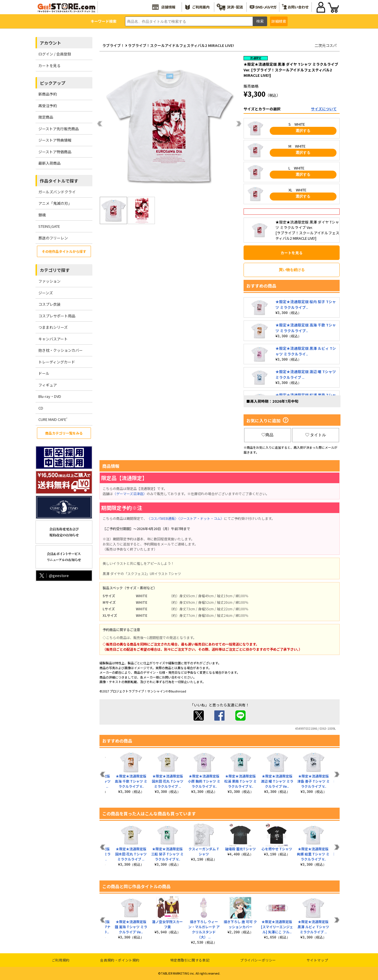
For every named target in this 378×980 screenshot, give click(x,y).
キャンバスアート (53, 339)
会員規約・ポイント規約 (120, 960)
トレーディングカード (57, 362)
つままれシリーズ (53, 327)
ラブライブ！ (113, 45)
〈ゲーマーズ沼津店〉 (130, 494)
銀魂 (42, 215)
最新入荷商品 (49, 163)
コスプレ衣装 (49, 304)
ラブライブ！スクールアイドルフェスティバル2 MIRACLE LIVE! (181, 45)
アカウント (50, 43)
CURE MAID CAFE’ (53, 419)
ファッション (49, 281)
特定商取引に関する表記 (190, 960)
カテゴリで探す (55, 270)
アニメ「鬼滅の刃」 (55, 203)
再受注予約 (48, 106)
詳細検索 (279, 21)
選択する (303, 131)
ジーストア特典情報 (55, 140)
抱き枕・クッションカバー (61, 350)
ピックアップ (53, 83)
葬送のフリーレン (53, 238)
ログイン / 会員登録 (55, 54)
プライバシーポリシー (258, 960)
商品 (267, 435)
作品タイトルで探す (59, 181)
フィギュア (48, 385)
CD (41, 408)
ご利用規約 (61, 960)
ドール (44, 373)
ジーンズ (46, 293)
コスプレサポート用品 (57, 316)
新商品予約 (48, 94)
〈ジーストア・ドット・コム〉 (201, 518)
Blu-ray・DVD (50, 396)
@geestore (54, 575)
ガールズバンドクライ (57, 192)
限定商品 (46, 117)
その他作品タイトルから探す (64, 251)
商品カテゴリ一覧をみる (64, 433)
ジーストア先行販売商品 (59, 129)
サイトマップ (317, 960)
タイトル (316, 435)
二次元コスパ (326, 45)
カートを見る (49, 66)
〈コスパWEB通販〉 (163, 518)
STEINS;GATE (49, 226)
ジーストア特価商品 (55, 152)
